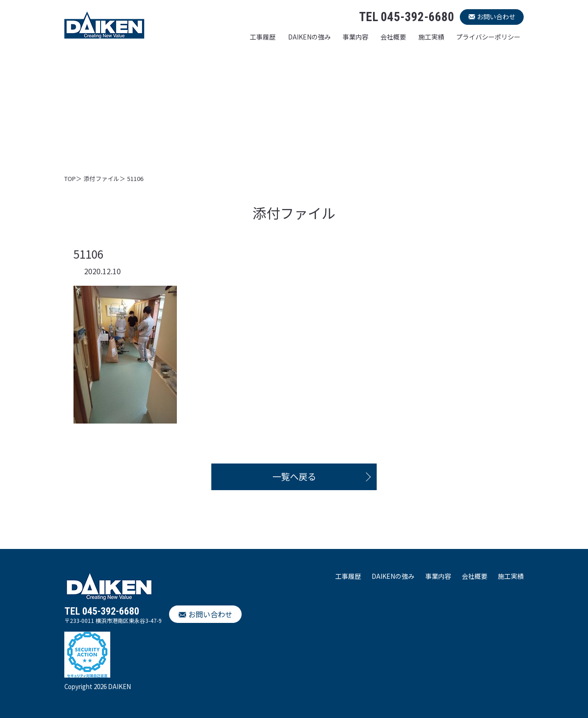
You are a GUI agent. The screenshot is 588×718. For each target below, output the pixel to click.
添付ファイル (102, 178)
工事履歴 (263, 37)
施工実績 (431, 37)
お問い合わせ (496, 17)
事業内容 (356, 37)
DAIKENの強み (309, 37)
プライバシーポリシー (488, 37)
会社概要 (393, 37)
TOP (70, 178)
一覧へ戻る (294, 476)
